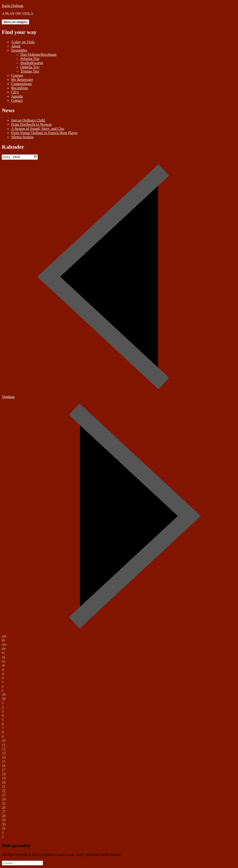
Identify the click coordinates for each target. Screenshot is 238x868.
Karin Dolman (13, 6)
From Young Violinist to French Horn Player (44, 133)
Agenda (17, 96)
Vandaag (8, 397)
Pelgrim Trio (30, 59)
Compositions (21, 84)
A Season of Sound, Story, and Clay (38, 129)
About (16, 46)
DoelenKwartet (32, 63)
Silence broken (22, 137)
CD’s (15, 92)
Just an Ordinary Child (28, 120)
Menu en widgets (15, 22)
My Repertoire (22, 80)
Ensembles (19, 50)
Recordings (20, 88)
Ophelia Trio (30, 67)
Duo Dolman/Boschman (38, 54)
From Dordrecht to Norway (32, 124)
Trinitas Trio (30, 71)
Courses (17, 75)
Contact (17, 100)
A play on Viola (23, 42)
